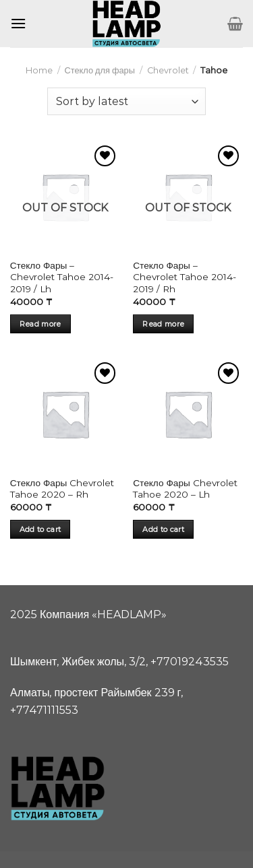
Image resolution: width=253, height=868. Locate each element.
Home (39, 70)
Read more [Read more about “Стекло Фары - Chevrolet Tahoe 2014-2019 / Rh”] (163, 324)
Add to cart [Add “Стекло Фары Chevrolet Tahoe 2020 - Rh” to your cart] (40, 529)
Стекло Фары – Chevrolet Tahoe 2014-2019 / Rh (185, 277)
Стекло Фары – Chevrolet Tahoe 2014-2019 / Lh (62, 277)
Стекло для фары (99, 70)
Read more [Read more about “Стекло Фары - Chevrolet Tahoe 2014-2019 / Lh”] (40, 324)
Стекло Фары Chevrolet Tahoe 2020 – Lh (185, 489)
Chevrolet (168, 70)
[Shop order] (126, 101)
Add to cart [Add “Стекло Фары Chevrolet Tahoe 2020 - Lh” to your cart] (163, 529)
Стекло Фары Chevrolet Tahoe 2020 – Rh (62, 489)
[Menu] (18, 23)
